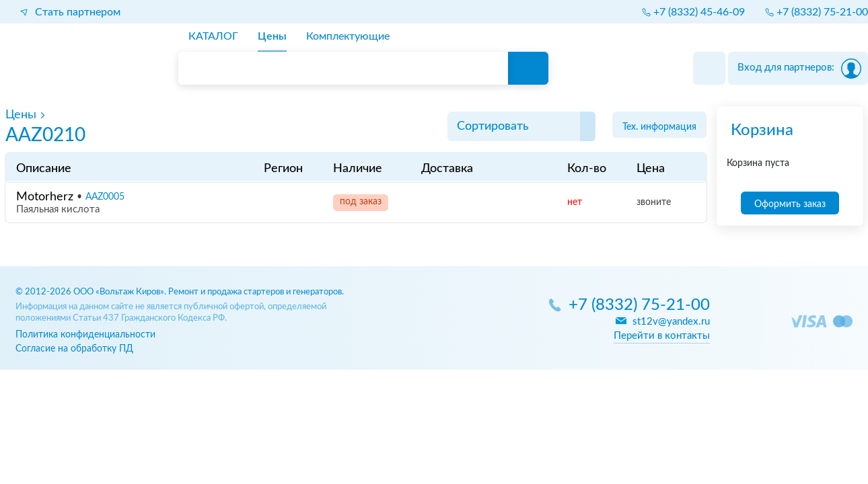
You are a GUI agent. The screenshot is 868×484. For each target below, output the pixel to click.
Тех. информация (659, 127)
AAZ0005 (105, 197)
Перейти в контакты (662, 336)
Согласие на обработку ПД (74, 349)
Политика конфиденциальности (85, 334)
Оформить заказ (790, 204)
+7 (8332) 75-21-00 (639, 306)
